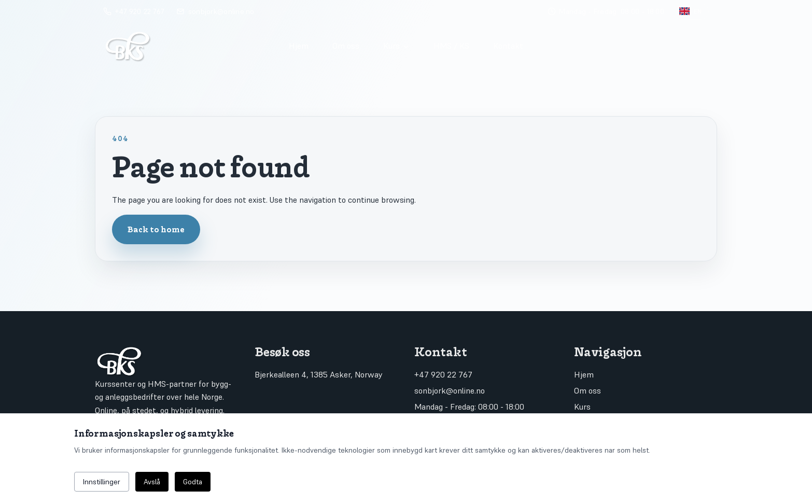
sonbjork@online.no (450, 390)
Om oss (346, 46)
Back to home (156, 229)
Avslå (152, 482)
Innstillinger (102, 482)
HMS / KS (451, 46)
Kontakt (508, 46)
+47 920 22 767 (443, 374)
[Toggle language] (691, 11)
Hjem (299, 46)
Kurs (397, 46)
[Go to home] (187, 46)
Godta (193, 482)
